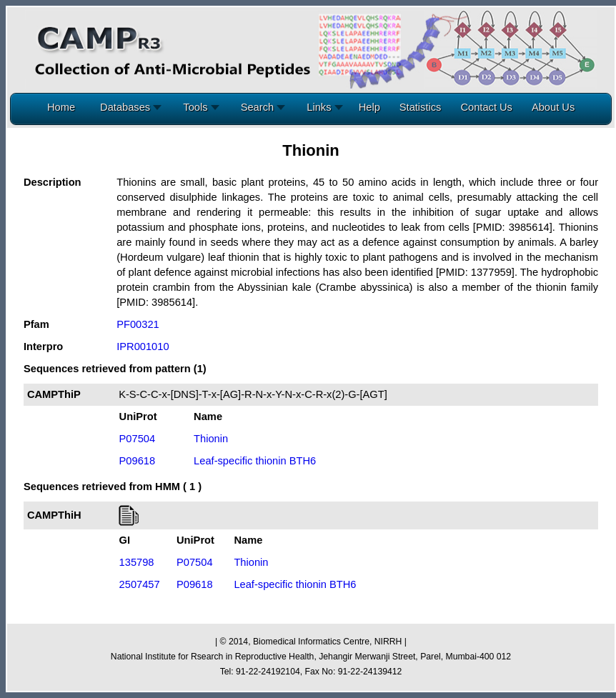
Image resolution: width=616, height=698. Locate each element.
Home (61, 107)
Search (260, 107)
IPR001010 (143, 346)
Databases (128, 107)
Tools (198, 107)
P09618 (138, 461)
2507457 (140, 584)
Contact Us (486, 107)
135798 (137, 562)
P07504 (138, 439)
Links (322, 107)
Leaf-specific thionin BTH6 (255, 461)
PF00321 (138, 324)
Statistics (421, 107)
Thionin (211, 439)
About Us (553, 107)
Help (369, 107)
